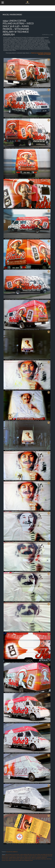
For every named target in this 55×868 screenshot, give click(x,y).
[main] (27, 440)
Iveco (33, 855)
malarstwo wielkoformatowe (30, 856)
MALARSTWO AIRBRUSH (12, 852)
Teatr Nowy (44, 859)
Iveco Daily (38, 855)
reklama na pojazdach (36, 857)
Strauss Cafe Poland (36, 859)
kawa (51, 855)
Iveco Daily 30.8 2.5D (45, 855)
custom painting (23, 855)
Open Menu (3, 3)
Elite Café (30, 855)
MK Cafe (50, 856)
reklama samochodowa (14, 859)
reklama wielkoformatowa (25, 859)
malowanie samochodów (42, 856)
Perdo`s (7, 857)
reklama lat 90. (28, 857)
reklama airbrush (20, 857)
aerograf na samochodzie (14, 855)
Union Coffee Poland (10, 860)
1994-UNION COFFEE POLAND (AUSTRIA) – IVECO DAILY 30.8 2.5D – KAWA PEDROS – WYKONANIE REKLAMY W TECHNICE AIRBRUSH (18, 28)
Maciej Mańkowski (6, 856)
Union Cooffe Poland (20, 860)
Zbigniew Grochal (29, 860)
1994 (6, 855)
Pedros (3, 857)
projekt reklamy (13, 857)
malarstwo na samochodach (17, 856)
